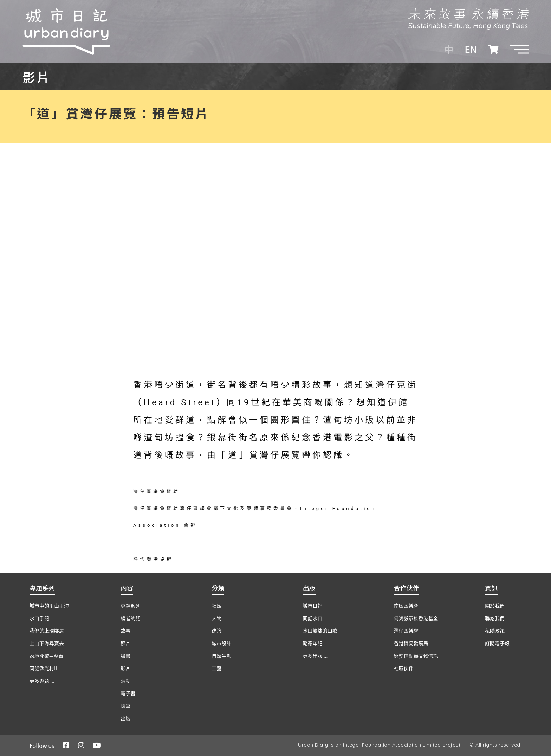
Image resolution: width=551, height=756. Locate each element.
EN (471, 49)
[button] (519, 49)
